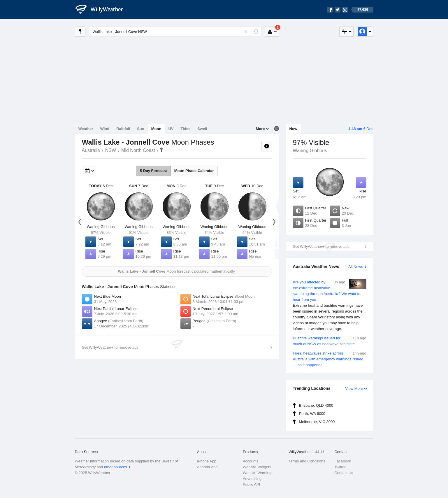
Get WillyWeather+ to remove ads (321, 247)
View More (354, 389)
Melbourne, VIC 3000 (317, 422)
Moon (156, 129)
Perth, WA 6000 (312, 414)
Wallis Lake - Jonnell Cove (161, 150)
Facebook (343, 461)
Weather (86, 129)
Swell (202, 129)
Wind (105, 129)
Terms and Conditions (307, 461)
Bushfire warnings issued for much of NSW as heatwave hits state (330, 341)
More (260, 129)
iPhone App (207, 461)
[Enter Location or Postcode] (175, 31)
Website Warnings (258, 473)
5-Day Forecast (153, 171)
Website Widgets (257, 467)
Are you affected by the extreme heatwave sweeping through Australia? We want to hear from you (330, 306)
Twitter (340, 467)
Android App (207, 467)
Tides (185, 129)
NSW (111, 150)
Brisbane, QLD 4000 (316, 405)
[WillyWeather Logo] (102, 10)
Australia (91, 150)
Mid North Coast (138, 150)
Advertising (252, 479)
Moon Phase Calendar (194, 171)
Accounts (251, 461)
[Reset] (246, 31)
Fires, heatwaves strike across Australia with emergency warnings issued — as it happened (330, 359)
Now (293, 129)
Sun (141, 129)
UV (171, 129)
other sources (116, 467)
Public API (251, 484)
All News (356, 267)
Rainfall (123, 129)
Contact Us (344, 473)
